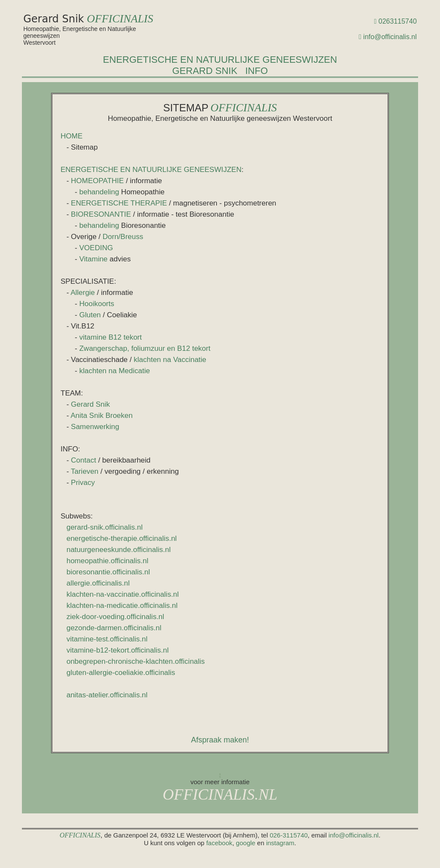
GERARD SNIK (205, 71)
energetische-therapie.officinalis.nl (122, 538)
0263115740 (398, 21)
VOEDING (96, 248)
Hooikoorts (96, 304)
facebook (219, 843)
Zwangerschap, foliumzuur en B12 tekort (145, 348)
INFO (257, 71)
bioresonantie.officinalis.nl (108, 572)
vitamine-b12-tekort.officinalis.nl (118, 650)
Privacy (83, 483)
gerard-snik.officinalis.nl (105, 527)
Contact (84, 460)
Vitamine (94, 259)
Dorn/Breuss (123, 237)
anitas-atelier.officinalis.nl (107, 695)
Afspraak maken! (220, 740)
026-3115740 (289, 835)
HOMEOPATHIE (97, 181)
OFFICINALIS (120, 19)
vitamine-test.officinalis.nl (107, 639)
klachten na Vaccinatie (170, 360)
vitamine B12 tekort (110, 337)
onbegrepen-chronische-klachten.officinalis (136, 661)
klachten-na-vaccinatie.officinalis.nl (123, 594)
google (246, 843)
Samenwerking (95, 427)
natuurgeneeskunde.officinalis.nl (119, 550)
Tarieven (85, 471)
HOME (72, 136)
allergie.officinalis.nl (98, 583)
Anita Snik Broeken (102, 416)
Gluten (90, 315)
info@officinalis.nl (390, 37)
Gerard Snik (90, 404)
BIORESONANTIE (101, 214)
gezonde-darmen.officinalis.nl (114, 628)
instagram (280, 843)
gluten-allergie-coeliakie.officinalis (121, 673)
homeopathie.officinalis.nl (108, 561)
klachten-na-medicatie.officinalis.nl (122, 606)
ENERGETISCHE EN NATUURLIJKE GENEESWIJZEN (220, 60)
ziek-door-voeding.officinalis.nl (115, 617)
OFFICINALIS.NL (220, 794)
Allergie (83, 293)
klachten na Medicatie (114, 371)
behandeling (99, 192)
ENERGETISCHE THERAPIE (119, 203)
